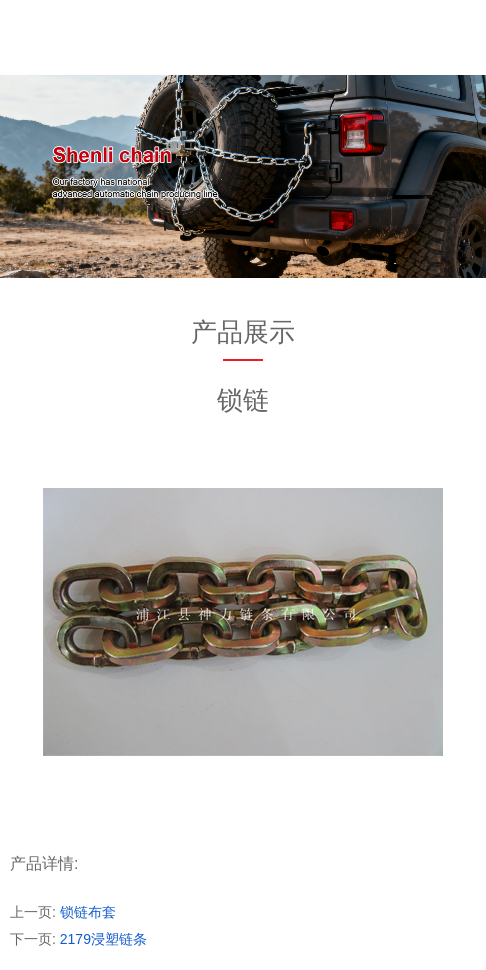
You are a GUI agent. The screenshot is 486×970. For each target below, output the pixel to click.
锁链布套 (88, 912)
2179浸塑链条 (103, 939)
